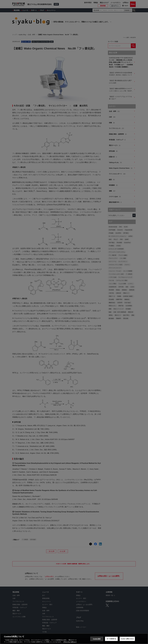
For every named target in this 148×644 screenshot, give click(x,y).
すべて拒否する (111, 639)
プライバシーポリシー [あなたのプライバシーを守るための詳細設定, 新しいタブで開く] (70, 642)
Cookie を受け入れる (127, 639)
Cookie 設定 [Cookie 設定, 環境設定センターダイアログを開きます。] (97, 639)
